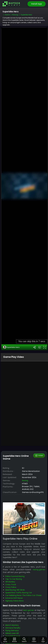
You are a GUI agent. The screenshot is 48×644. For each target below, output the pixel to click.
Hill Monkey (10, 560)
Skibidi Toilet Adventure (16, 622)
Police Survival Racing (15, 555)
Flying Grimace (12, 609)
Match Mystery (12, 603)
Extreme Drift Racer (14, 576)
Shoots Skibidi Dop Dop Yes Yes (19, 617)
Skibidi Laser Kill (12, 612)
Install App (36, 4)
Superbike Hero (11, 326)
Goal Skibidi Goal (13, 614)
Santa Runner (11, 628)
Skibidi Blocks (11, 625)
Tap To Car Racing (14, 557)
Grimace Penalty (13, 606)
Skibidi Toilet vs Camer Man (18, 620)
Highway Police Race (14, 579)
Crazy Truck (11, 563)
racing (25, 459)
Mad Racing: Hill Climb (15, 568)
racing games (39, 548)
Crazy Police (11, 566)
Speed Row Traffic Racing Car (19, 571)
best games (29, 588)
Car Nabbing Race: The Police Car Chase (23, 574)
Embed (39, 434)
